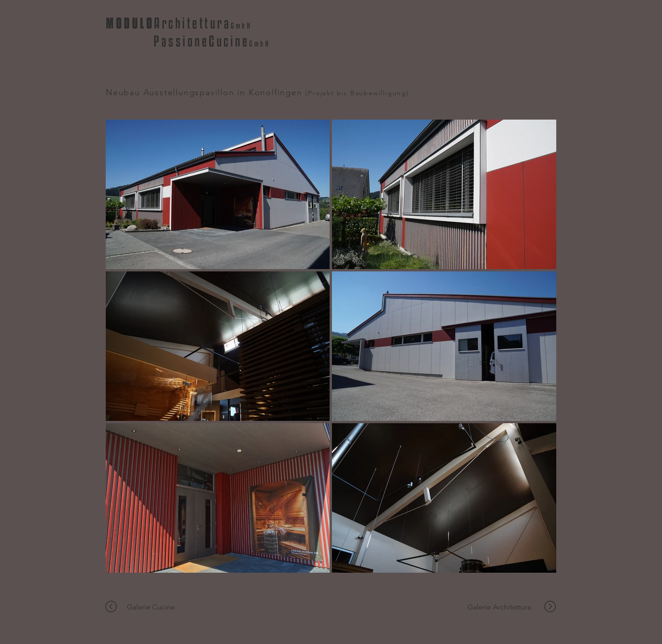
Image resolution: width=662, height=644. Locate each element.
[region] (114, 607)
